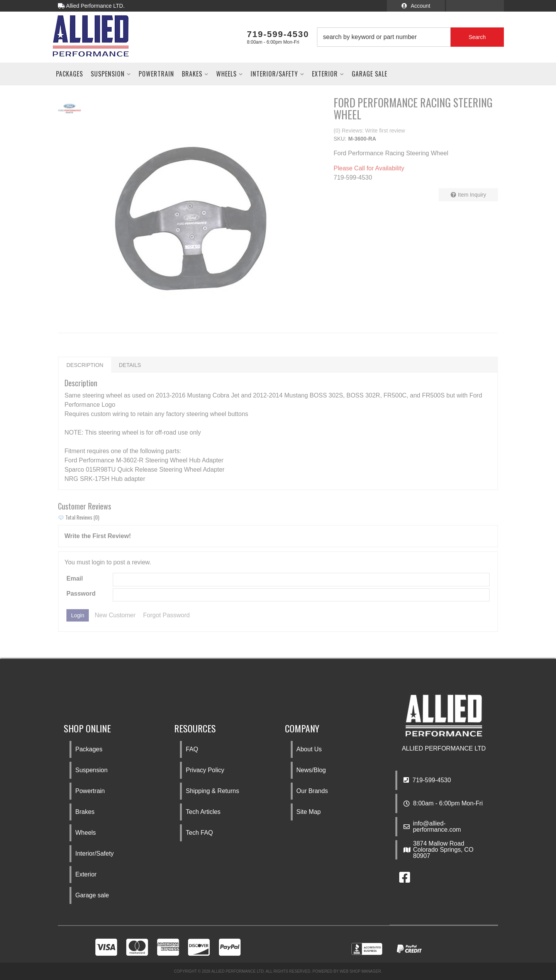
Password (81, 594)
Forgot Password (167, 615)
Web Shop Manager (360, 971)
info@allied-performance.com (437, 827)
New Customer (115, 615)
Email (75, 578)
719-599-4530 (427, 780)
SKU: (340, 139)
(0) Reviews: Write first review (369, 131)
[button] (411, 37)
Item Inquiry (472, 195)
